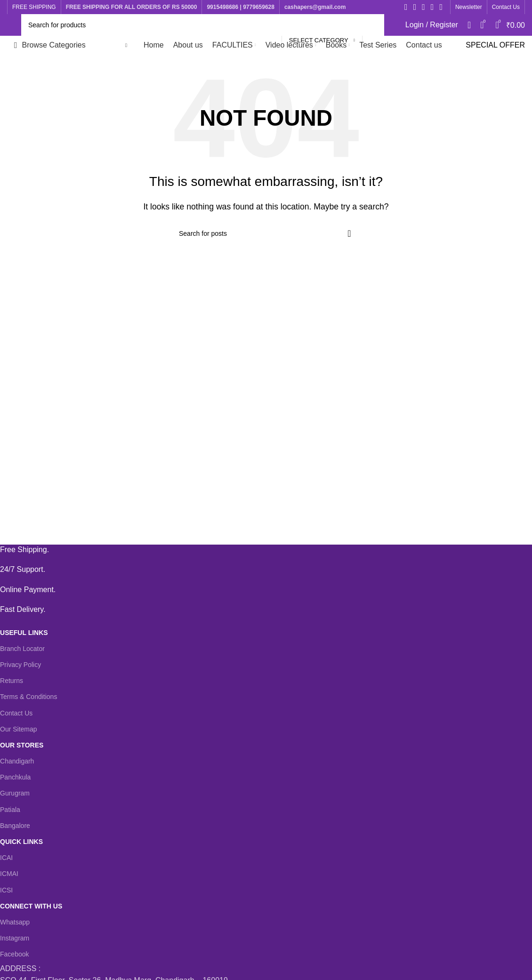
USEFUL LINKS (24, 633)
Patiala (10, 810)
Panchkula (15, 777)
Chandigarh (17, 761)
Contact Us (16, 713)
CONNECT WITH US (31, 906)
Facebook (14, 954)
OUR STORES (22, 745)
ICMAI (9, 874)
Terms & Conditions (28, 697)
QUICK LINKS (21, 842)
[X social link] (415, 7)
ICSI (6, 890)
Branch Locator (22, 649)
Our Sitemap (19, 729)
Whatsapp (15, 922)
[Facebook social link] (406, 7)
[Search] (203, 25)
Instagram (15, 938)
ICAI (6, 858)
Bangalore (15, 826)
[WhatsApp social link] (441, 7)
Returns (12, 681)
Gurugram (15, 793)
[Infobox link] (259, 550)
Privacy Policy (20, 665)
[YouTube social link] (432, 7)
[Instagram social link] (423, 7)
